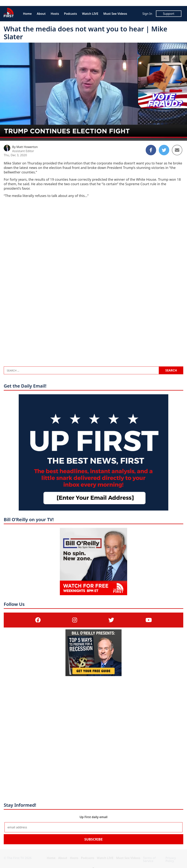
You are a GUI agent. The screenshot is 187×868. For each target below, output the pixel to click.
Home (27, 14)
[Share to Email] (177, 150)
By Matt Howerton (25, 147)
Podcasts (70, 14)
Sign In (147, 14)
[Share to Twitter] (164, 150)
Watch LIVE (90, 14)
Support (169, 14)
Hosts (55, 14)
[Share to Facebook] (151, 150)
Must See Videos (115, 14)
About (41, 14)
